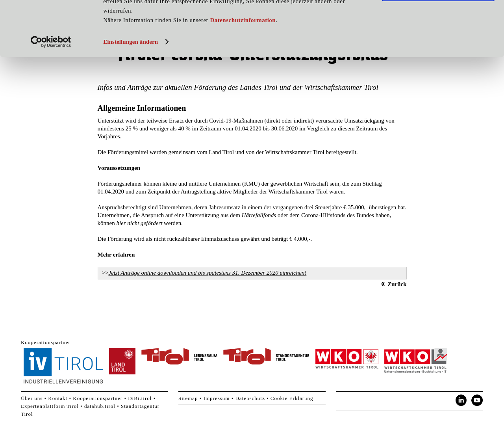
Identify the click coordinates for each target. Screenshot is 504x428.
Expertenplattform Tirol (50, 406)
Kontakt (58, 398)
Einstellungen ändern (131, 93)
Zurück (397, 284)
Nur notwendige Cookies (438, 43)
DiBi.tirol (140, 398)
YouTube (477, 400)
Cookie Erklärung (292, 398)
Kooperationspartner (98, 398)
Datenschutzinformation (243, 72)
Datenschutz (250, 398)
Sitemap (188, 398)
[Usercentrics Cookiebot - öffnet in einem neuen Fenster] (51, 93)
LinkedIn (461, 400)
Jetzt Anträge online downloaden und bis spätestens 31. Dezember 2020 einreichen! (207, 273)
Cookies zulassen (438, 19)
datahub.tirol (100, 406)
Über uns (32, 398)
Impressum (217, 398)
